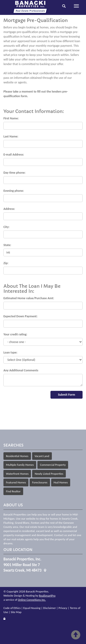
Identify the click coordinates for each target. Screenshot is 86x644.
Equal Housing (32, 608)
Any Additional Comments (21, 370)
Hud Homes (61, 482)
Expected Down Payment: (21, 316)
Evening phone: (14, 191)
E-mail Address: (14, 155)
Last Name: (11, 136)
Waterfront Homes (17, 474)
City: (6, 227)
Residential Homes (17, 456)
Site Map (16, 612)
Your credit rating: (15, 334)
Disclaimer (49, 608)
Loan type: (10, 352)
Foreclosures (40, 482)
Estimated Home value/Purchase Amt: (29, 298)
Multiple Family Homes (20, 465)
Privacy (63, 608)
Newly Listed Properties (49, 474)
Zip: (6, 263)
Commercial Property (53, 465)
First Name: (11, 118)
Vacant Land (42, 456)
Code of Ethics (12, 608)
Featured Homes (16, 482)
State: (7, 245)
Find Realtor (13, 491)
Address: (9, 209)
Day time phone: (14, 173)
